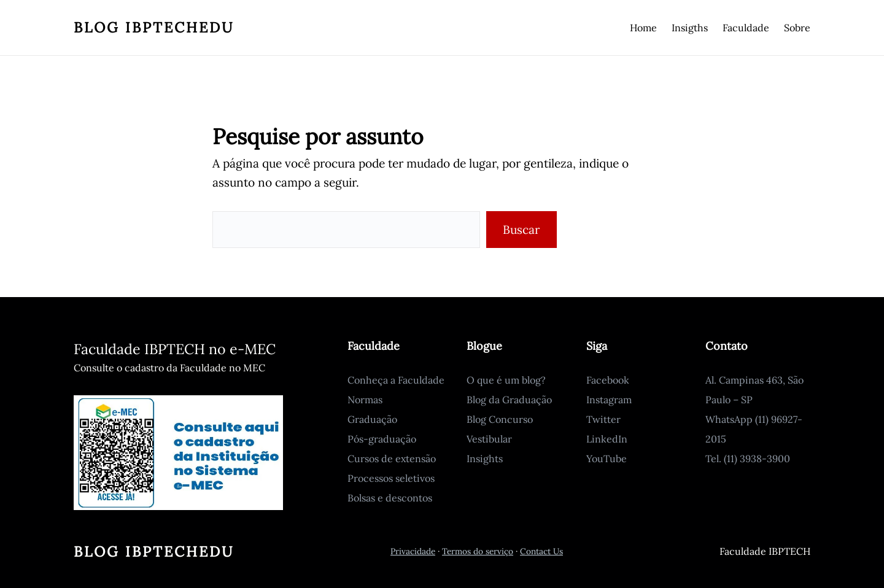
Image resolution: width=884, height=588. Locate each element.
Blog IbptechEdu (154, 27)
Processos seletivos (391, 478)
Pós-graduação (382, 439)
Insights (485, 458)
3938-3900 (765, 458)
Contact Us (541, 551)
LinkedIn (607, 439)
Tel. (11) (723, 458)
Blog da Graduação (509, 400)
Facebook (608, 380)
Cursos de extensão (392, 458)
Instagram (609, 400)
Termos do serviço (478, 551)
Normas (365, 400)
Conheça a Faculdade (396, 380)
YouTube (607, 458)
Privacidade (413, 551)
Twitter (603, 419)
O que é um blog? (506, 380)
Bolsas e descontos (390, 498)
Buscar (521, 230)
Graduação (372, 419)
